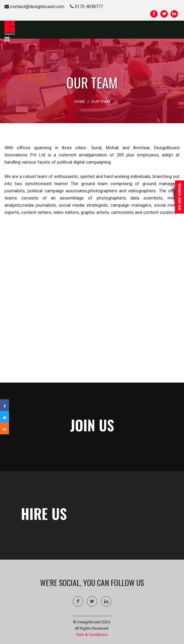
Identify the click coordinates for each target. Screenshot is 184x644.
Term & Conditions (92, 635)
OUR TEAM (101, 102)
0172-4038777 (86, 7)
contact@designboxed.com (34, 7)
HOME (80, 102)
